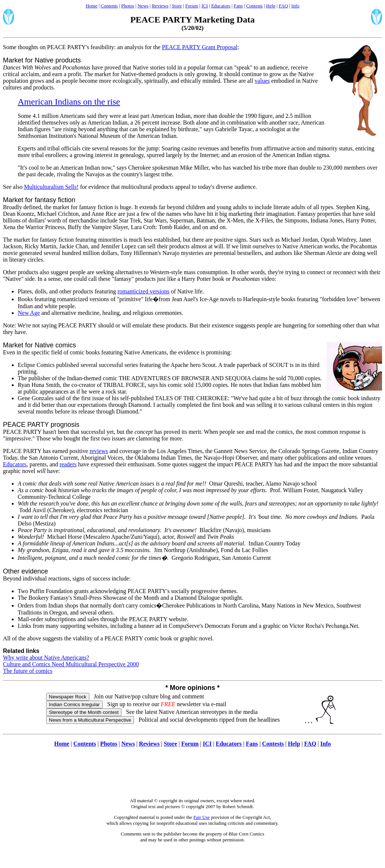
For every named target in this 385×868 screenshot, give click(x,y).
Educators (221, 6)
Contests (255, 6)
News (143, 6)
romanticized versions (143, 291)
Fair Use (202, 817)
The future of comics (28, 671)
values (262, 81)
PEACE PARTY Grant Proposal (200, 47)
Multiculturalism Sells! (51, 187)
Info (295, 6)
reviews (99, 451)
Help (271, 6)
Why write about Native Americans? (46, 658)
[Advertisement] (193, 776)
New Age (29, 313)
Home (92, 6)
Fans (238, 6)
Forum (192, 6)
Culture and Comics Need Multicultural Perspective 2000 (71, 664)
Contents (109, 6)
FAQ (283, 6)
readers (68, 464)
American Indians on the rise (69, 102)
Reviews (160, 6)
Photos (128, 6)
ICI (205, 6)
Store (177, 6)
